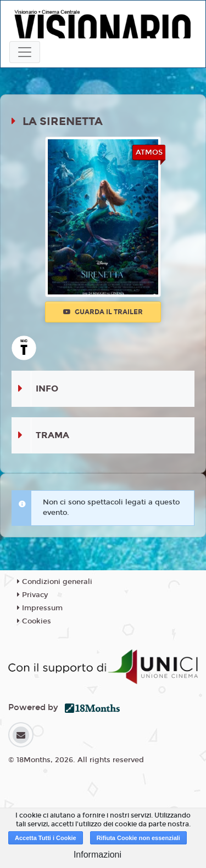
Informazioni (98, 855)
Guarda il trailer (103, 312)
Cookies (34, 621)
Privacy (32, 595)
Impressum (40, 608)
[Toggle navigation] (25, 52)
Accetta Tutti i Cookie (46, 838)
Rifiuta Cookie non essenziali (138, 838)
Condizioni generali (55, 582)
